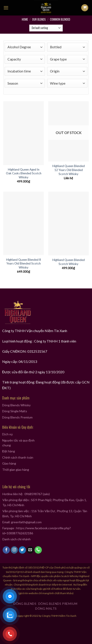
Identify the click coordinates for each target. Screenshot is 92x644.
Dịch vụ (7, 434)
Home (25, 19)
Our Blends (39, 19)
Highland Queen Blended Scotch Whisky (69, 262)
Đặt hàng (9, 451)
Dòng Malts (46, 608)
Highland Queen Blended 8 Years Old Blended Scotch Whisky (24, 264)
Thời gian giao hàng (16, 470)
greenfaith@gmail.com (26, 522)
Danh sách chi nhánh (17, 539)
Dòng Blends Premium (17, 417)
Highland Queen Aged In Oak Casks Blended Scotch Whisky (24, 173)
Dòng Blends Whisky (16, 405)
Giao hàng (9, 463)
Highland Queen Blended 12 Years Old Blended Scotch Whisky (69, 170)
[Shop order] (46, 28)
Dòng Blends (25, 604)
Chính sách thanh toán (18, 457)
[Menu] (6, 8)
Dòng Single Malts (15, 411)
